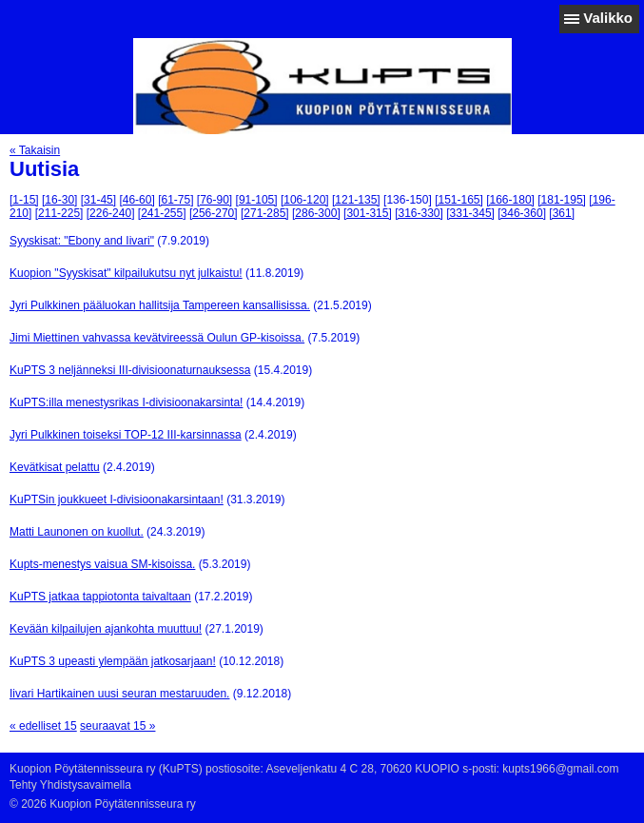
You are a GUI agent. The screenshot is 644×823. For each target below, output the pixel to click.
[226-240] (111, 213)
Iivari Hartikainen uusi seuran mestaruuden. (119, 694)
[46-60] (137, 200)
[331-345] (470, 213)
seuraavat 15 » (117, 726)
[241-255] (162, 213)
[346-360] (522, 213)
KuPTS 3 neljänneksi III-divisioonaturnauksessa (130, 370)
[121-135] (356, 200)
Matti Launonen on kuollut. (77, 532)
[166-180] (510, 200)
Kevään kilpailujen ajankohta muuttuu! (106, 629)
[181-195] (562, 200)
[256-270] (214, 213)
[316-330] (419, 213)
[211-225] (59, 213)
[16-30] (59, 200)
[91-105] (257, 200)
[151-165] (459, 200)
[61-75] (176, 200)
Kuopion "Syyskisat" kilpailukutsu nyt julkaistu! (126, 273)
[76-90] (215, 200)
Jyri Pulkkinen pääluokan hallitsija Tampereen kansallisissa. (160, 305)
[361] (562, 213)
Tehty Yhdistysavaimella (70, 785)
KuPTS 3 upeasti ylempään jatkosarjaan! (113, 661)
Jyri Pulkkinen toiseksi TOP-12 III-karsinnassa (126, 435)
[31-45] (98, 200)
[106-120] (305, 200)
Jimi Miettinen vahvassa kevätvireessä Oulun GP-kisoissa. (157, 338)
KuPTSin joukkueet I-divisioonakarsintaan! (117, 500)
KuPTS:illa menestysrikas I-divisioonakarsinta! (126, 402)
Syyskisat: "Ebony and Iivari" (82, 241)
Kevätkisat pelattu (55, 467)
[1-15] (24, 200)
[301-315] (368, 213)
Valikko (608, 18)
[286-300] (316, 213)
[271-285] (265, 213)
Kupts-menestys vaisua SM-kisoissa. (102, 564)
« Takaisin (35, 150)
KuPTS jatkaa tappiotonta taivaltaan (100, 597)
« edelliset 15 (43, 726)
